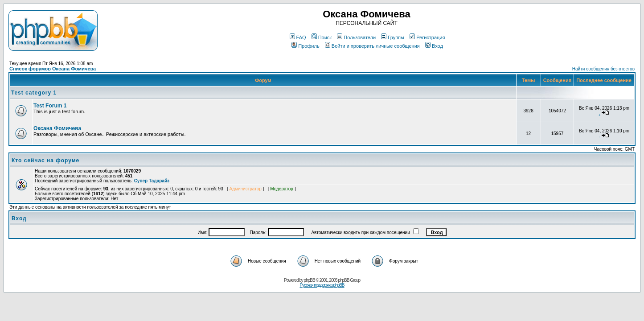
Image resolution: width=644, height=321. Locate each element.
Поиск (322, 37)
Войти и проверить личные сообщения (372, 46)
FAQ (298, 37)
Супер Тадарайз (152, 181)
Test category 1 (34, 93)
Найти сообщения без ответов (603, 69)
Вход (434, 46)
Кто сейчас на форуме (45, 160)
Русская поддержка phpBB (322, 285)
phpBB (310, 280)
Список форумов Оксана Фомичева (53, 69)
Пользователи (356, 37)
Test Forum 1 (50, 106)
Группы (393, 37)
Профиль (306, 46)
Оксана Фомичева (57, 128)
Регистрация (427, 37)
